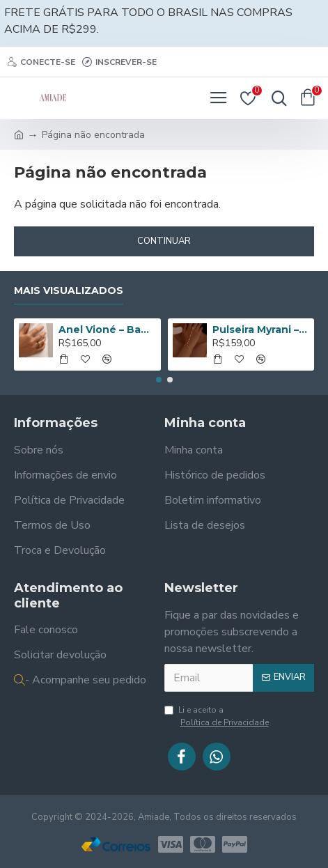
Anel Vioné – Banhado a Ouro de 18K (107, 330)
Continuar (164, 241)
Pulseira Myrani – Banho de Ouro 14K (261, 330)
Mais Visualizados (69, 291)
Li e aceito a (218, 716)
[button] (159, 380)
